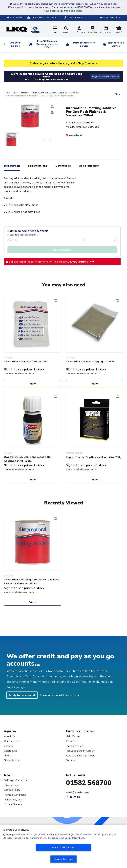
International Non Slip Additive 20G (26, 362)
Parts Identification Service (84, 44)
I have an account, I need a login (60, 695)
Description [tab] (12, 166)
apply (12, 235)
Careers (8, 746)
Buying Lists (106, 30)
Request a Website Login (81, 756)
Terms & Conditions (15, 795)
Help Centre (73, 736)
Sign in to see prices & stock (28, 231)
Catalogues (11, 751)
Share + (118, 94)
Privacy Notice (12, 785)
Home (7, 93)
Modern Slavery (13, 804)
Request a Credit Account (81, 751)
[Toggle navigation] (55, 30)
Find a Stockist (15, 18)
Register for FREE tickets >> (106, 77)
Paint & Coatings (40, 93)
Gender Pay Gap (13, 800)
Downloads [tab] (63, 166)
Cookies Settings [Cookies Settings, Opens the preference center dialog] (63, 859)
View (32, 384)
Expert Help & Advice (116, 44)
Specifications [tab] (38, 166)
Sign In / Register (112, 18)
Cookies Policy (12, 790)
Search (66, 30)
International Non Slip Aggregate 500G (90, 362)
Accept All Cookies (64, 847)
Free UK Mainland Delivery (47, 44)
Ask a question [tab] (89, 166)
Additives (74, 93)
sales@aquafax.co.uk (78, 792)
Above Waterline (59, 93)
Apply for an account (22, 695)
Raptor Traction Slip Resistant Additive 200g (94, 457)
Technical (71, 760)
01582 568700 (89, 783)
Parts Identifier (74, 746)
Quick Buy (92, 30)
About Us (9, 736)
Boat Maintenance (21, 93)
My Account (79, 30)
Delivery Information (81, 262)
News (7, 756)
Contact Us (72, 741)
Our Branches (35, 18)
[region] (63, 846)
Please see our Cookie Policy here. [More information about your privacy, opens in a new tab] (66, 838)
